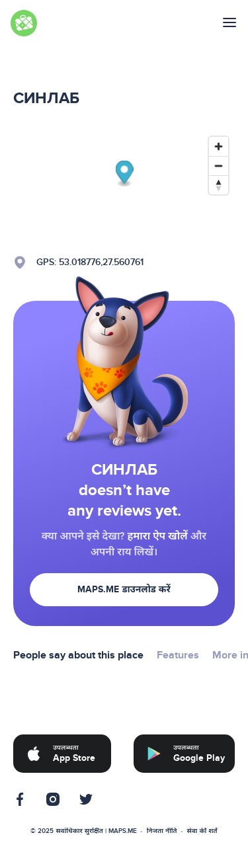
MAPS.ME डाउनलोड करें (124, 589)
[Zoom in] (219, 146)
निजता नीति (162, 831)
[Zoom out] (219, 166)
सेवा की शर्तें (202, 831)
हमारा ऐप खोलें (157, 536)
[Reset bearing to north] (219, 185)
